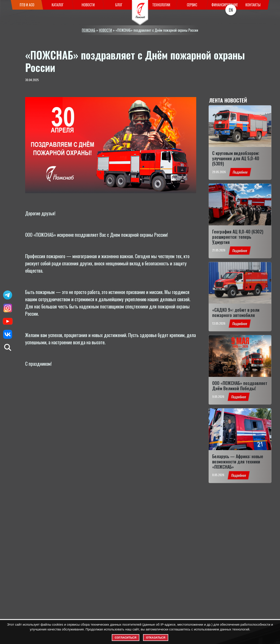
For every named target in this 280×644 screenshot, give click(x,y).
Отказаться (156, 638)
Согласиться (126, 638)
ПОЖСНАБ (89, 30)
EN (231, 10)
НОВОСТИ (105, 30)
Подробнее (240, 172)
